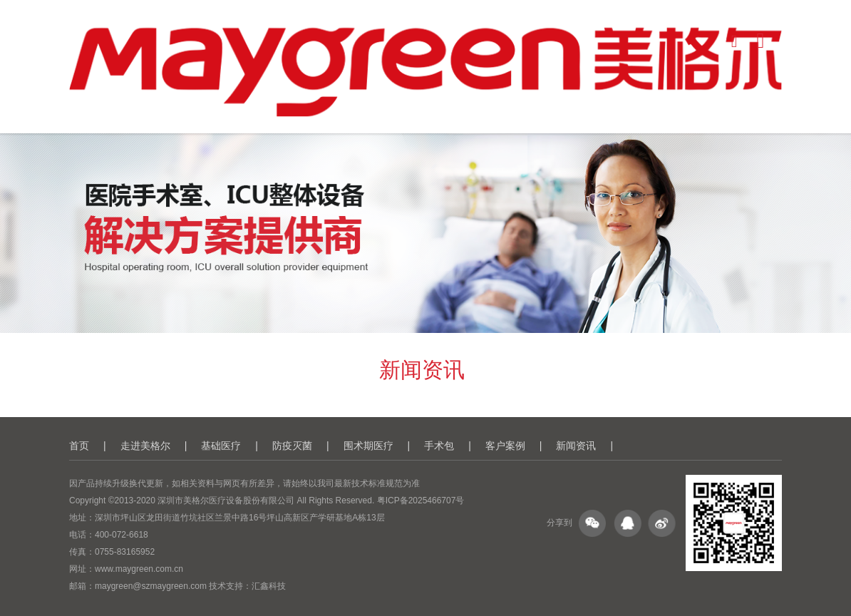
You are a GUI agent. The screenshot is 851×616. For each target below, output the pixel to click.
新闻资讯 (576, 446)
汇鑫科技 (269, 586)
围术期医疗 (368, 446)
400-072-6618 (122, 535)
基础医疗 (221, 446)
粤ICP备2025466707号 (421, 500)
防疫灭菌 (292, 446)
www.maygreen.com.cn (139, 569)
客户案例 (505, 446)
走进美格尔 (145, 446)
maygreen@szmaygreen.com (151, 586)
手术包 (439, 446)
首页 (79, 446)
